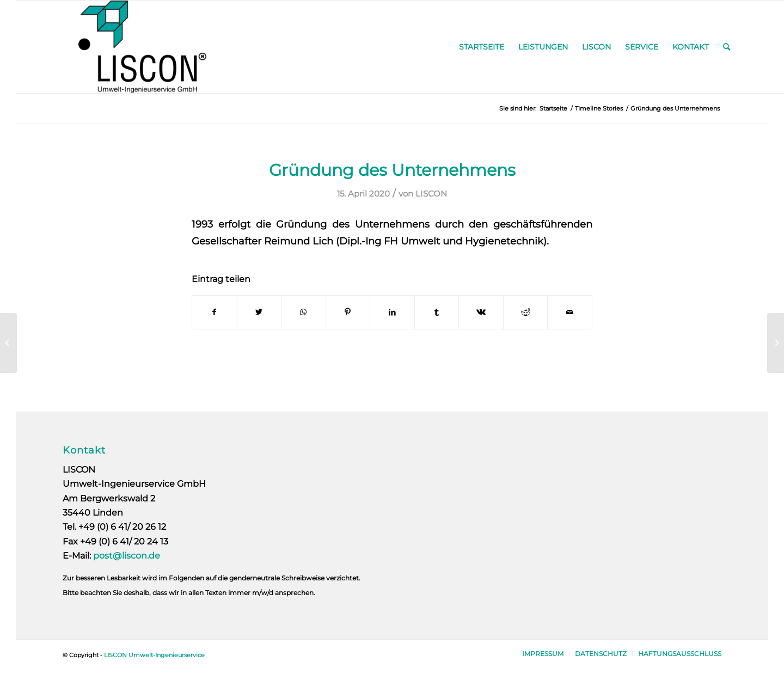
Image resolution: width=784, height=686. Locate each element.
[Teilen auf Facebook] (215, 312)
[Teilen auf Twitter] (259, 312)
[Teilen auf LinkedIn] (392, 312)
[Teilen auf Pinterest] (348, 312)
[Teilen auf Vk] (481, 312)
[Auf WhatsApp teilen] (304, 312)
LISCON (431, 194)
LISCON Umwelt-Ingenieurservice (154, 655)
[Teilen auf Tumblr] (437, 312)
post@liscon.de (127, 556)
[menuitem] (482, 47)
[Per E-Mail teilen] (570, 312)
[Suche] (727, 47)
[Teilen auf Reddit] (526, 312)
